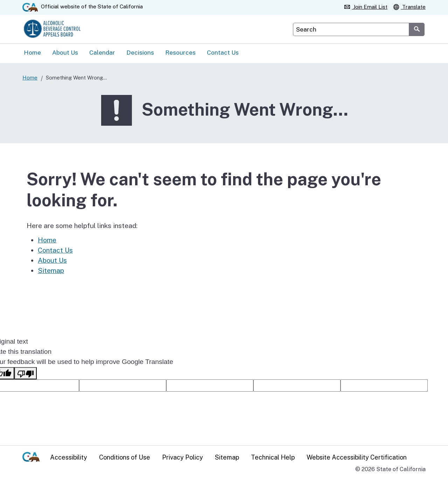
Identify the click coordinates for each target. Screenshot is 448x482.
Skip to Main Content (224, 0)
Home (32, 53)
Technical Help (273, 457)
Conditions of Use (125, 457)
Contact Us (223, 53)
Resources (180, 53)
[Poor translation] (26, 374)
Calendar (102, 53)
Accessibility (69, 457)
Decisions (140, 53)
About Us (65, 53)
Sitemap (51, 271)
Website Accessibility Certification (357, 457)
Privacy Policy (183, 457)
